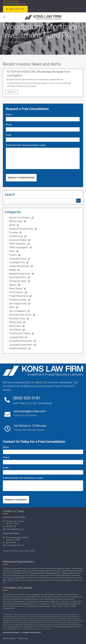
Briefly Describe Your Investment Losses (26, 145)
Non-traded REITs (18, 277)
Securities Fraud (17, 318)
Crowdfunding (16, 236)
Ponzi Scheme (16, 292)
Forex (12, 251)
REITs (12, 307)
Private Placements (31, 80)
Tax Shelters (15, 330)
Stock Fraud (15, 326)
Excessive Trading (18, 240)
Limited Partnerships (19, 266)
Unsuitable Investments (21, 345)
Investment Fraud (18, 259)
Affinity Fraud (16, 221)
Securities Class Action (20, 315)
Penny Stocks (16, 289)
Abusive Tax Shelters (19, 218)
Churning (14, 232)
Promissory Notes (43, 80)
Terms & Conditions (9, 638)
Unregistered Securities (56, 80)
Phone (9, 125)
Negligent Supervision (20, 274)
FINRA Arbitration (18, 244)
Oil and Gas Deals (18, 281)
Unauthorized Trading (20, 333)
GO (78, 201)
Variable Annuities (18, 348)
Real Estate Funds (18, 304)
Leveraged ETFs (17, 262)
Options (13, 285)
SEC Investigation (18, 311)
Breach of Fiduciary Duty (21, 229)
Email (9, 135)
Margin (13, 270)
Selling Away (15, 322)
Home (6, 42)
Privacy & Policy (23, 638)
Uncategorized (16, 337)
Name (9, 114)
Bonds (12, 225)
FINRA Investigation (19, 247)
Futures (13, 255)
